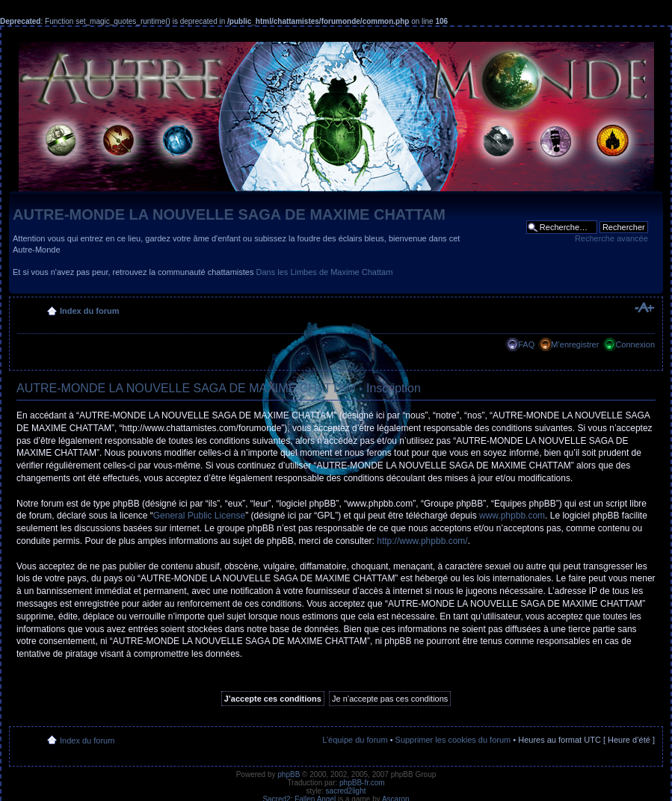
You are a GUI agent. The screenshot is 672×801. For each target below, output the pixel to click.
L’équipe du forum (355, 740)
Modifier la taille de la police (644, 308)
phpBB (289, 774)
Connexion (635, 344)
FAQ (526, 344)
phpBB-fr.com (362, 783)
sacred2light (346, 791)
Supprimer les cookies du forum (453, 740)
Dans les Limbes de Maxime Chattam (325, 272)
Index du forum (89, 311)
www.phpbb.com (512, 516)
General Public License (199, 516)
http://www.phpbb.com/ (422, 541)
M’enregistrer (575, 344)
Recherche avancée (611, 238)
